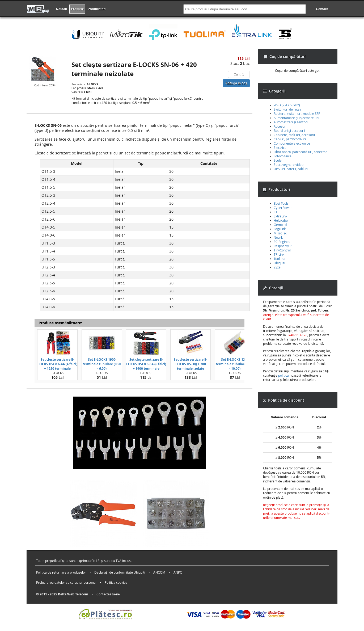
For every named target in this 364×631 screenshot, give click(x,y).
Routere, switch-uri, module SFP (297, 113)
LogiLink (280, 229)
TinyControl (282, 250)
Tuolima (280, 259)
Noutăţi (62, 9)
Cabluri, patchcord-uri (290, 139)
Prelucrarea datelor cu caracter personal (66, 582)
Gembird (280, 225)
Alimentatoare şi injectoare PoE (297, 118)
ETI (276, 212)
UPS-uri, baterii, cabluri (291, 169)
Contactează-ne (108, 594)
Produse (77, 9)
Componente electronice (292, 143)
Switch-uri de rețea (287, 109)
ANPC (178, 572)
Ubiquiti (279, 263)
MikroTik (280, 233)
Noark (278, 237)
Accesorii (280, 126)
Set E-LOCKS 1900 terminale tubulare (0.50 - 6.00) (102, 364)
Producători (97, 9)
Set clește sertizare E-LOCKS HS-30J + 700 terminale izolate (191, 364)
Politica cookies (116, 582)
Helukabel (281, 220)
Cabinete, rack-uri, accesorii (294, 135)
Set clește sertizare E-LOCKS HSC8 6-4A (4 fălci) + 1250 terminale (57, 364)
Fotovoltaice (283, 156)
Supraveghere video (289, 165)
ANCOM (159, 572)
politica (283, 375)
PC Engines (282, 242)
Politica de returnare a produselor (61, 572)
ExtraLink (280, 216)
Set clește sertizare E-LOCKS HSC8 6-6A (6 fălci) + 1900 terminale (146, 364)
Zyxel (278, 267)
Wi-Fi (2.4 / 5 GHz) (287, 105)
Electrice (280, 148)
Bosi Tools (281, 203)
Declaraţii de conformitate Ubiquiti (120, 572)
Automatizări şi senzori (291, 122)
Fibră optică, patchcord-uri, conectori (301, 152)
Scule (278, 160)
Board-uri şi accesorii (289, 131)
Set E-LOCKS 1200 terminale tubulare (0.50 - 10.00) (235, 364)
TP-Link (279, 254)
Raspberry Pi (283, 246)
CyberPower (283, 208)
